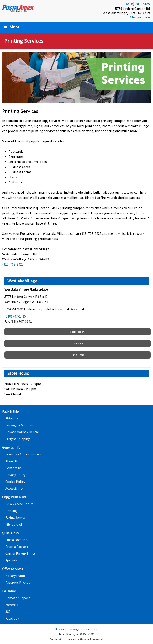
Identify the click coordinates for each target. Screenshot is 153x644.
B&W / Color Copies (19, 504)
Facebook (12, 618)
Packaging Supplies (19, 425)
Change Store (140, 17)
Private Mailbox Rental (22, 432)
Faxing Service (15, 517)
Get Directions (78, 332)
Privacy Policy (15, 475)
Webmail (12, 605)
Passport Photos (18, 582)
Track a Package (17, 547)
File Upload (14, 524)
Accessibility (14, 488)
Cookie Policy (15, 482)
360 (8, 612)
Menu (12, 27)
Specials (11, 560)
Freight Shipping (18, 439)
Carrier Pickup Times (20, 553)
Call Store (78, 343)
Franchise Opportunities (23, 454)
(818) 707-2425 (138, 4)
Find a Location (16, 540)
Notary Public (15, 576)
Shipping (12, 418)
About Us (12, 461)
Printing (12, 511)
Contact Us (13, 468)
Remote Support (18, 598)
